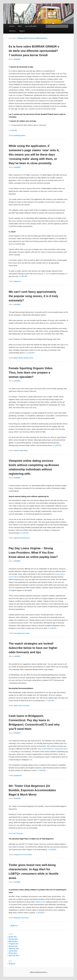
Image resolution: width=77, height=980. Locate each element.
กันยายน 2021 (13, 939)
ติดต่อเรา (22, 31)
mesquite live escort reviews (23, 855)
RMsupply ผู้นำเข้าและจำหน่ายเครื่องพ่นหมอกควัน (32, 38)
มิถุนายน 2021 (13, 946)
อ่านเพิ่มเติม (14, 130)
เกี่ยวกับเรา (13, 31)
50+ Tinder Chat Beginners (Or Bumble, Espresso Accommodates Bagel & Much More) (32, 790)
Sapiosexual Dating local (22, 538)
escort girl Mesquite (16, 833)
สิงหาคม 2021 (13, 941)
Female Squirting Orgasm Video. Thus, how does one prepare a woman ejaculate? (31, 373)
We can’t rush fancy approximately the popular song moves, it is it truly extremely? (33, 296)
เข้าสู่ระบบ (12, 964)
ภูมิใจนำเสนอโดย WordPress (38, 972)
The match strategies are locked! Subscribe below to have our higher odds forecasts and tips (33, 648)
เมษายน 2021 (13, 951)
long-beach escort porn (21, 918)
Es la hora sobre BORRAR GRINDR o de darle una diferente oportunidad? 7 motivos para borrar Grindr (34, 51)
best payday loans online (22, 633)
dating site (17, 281)
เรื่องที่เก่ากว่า (13, 926)
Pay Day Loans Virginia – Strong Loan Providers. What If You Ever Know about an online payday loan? (33, 553)
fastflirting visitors (20, 136)
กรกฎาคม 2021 (14, 944)
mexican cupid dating (21, 451)
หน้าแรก (12, 26)
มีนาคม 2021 (13, 953)
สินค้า (20, 26)
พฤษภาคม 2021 (14, 949)
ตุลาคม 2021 (13, 937)
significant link (40, 902)
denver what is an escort (22, 706)
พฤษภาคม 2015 (14, 956)
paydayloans (18, 776)
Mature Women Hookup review (23, 358)
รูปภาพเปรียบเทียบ (31, 26)
